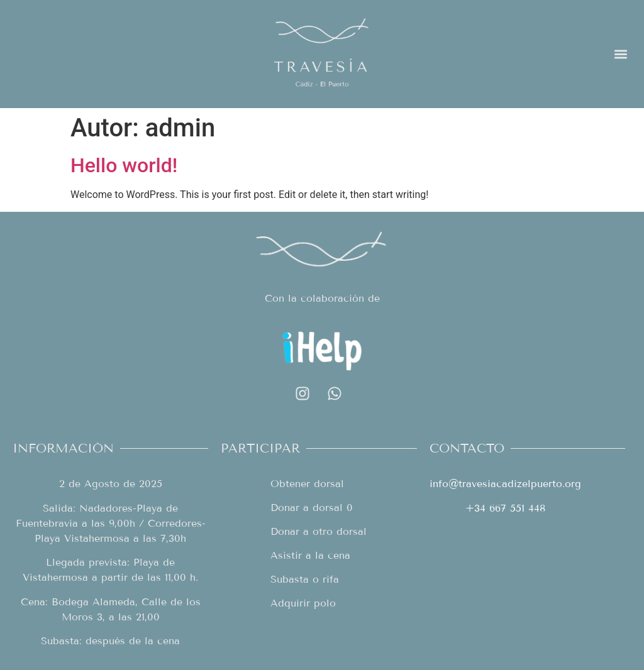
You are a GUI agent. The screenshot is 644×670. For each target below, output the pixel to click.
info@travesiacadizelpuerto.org (505, 484)
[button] (621, 54)
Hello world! (124, 165)
